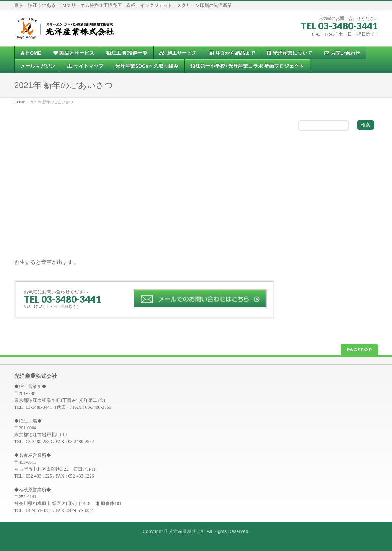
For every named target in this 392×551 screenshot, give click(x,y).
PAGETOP (359, 350)
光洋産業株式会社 (187, 531)
